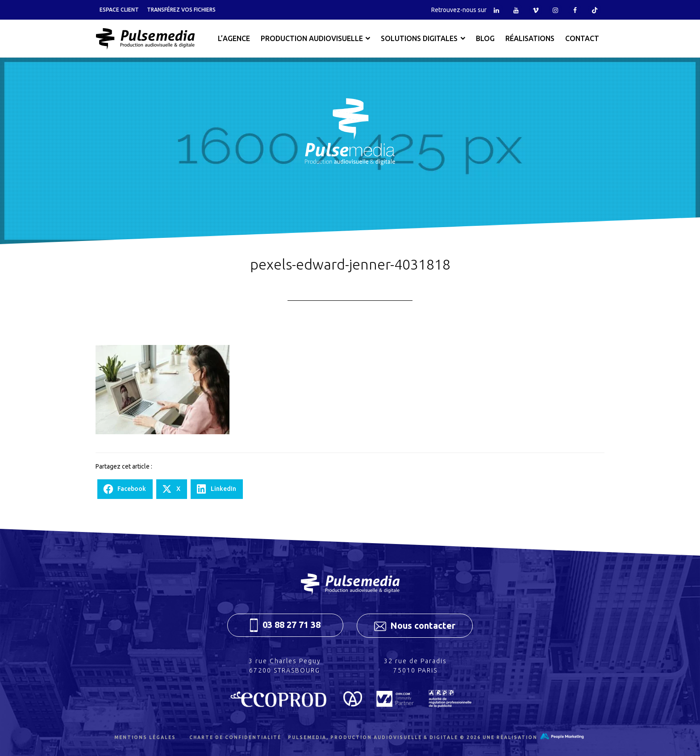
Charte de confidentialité (235, 737)
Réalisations (530, 38)
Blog (485, 38)
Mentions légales (145, 737)
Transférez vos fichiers (181, 10)
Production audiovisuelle (312, 38)
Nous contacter (415, 626)
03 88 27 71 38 (285, 625)
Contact (582, 38)
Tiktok (595, 10)
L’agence (234, 38)
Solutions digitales (419, 38)
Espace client (119, 10)
